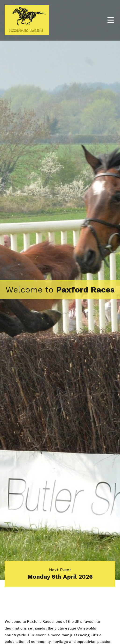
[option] (60, 290)
